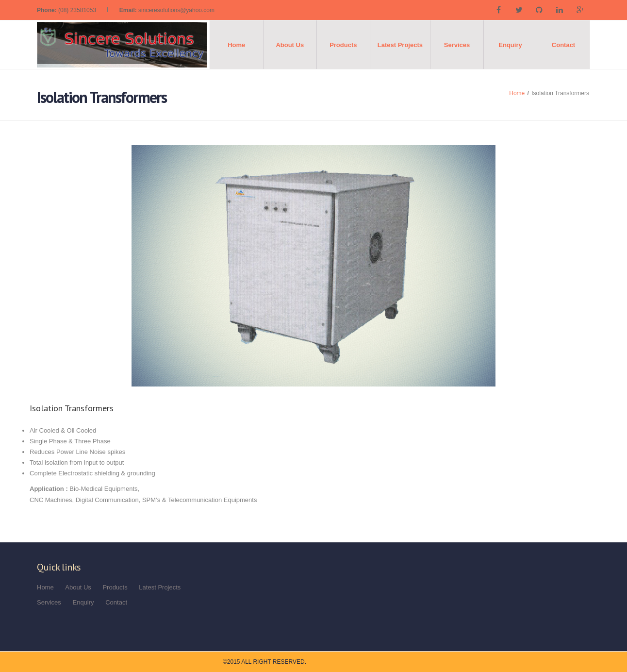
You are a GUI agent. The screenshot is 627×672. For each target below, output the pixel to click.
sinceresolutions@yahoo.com (176, 10)
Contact (563, 45)
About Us (290, 45)
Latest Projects (400, 45)
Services (457, 45)
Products (343, 45)
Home (236, 45)
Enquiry (510, 45)
